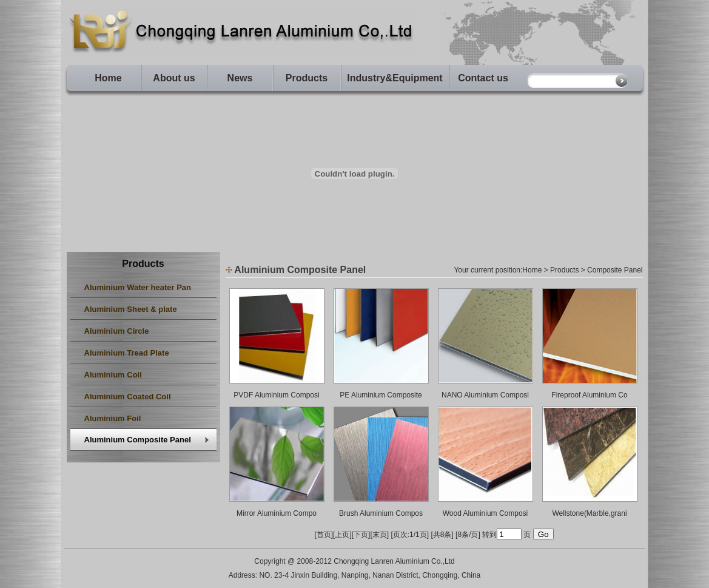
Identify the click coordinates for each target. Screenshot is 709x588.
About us (174, 78)
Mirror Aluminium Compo (277, 513)
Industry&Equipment (395, 78)
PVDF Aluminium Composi (276, 395)
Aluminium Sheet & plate (131, 309)
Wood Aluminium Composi (486, 513)
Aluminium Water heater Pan (138, 287)
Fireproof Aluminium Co (589, 395)
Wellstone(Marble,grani (589, 513)
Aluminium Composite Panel (138, 440)
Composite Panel (615, 270)
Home (108, 78)
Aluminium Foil (113, 418)
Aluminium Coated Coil (128, 397)
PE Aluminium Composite (381, 395)
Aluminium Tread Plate (127, 353)
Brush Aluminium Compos (381, 513)
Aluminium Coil (113, 375)
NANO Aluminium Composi (485, 395)
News (240, 78)
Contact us (483, 78)
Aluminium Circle (117, 331)
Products (307, 78)
